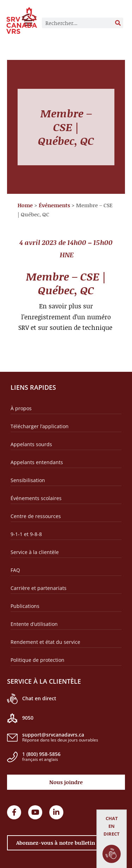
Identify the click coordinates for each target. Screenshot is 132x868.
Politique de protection (37, 660)
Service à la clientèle (35, 552)
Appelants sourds (31, 444)
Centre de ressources (36, 516)
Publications (25, 606)
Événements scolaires (36, 498)
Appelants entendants (37, 462)
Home (25, 205)
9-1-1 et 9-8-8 (26, 534)
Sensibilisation (28, 480)
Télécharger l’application (40, 426)
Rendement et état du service (45, 642)
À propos (21, 408)
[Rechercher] (118, 23)
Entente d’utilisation (34, 624)
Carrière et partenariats (39, 588)
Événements (54, 205)
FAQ (15, 570)
